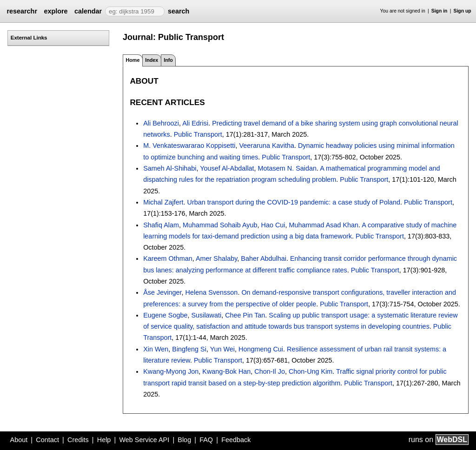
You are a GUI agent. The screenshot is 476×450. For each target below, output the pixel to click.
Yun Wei (222, 349)
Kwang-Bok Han (226, 371)
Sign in (440, 11)
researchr (22, 11)
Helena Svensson (212, 292)
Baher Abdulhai (264, 258)
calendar (88, 11)
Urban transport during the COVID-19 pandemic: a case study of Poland (294, 202)
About (19, 440)
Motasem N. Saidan (287, 168)
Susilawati (206, 315)
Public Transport (198, 134)
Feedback (236, 440)
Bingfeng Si (189, 349)
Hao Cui (273, 225)
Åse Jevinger (162, 292)
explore (56, 11)
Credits (78, 440)
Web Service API (144, 440)
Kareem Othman (168, 258)
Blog (184, 440)
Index (152, 60)
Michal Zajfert (163, 202)
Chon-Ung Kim (311, 371)
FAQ (206, 440)
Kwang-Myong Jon (171, 371)
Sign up (463, 11)
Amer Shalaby (216, 258)
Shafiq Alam (161, 225)
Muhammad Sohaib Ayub (220, 225)
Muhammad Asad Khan (324, 225)
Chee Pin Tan (245, 315)
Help (104, 440)
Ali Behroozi (161, 123)
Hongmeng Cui (261, 349)
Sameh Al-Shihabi (170, 168)
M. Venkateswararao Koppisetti (189, 146)
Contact (47, 440)
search (178, 11)
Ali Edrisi (195, 123)
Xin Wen (156, 349)
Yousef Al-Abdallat (227, 168)
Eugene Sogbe (165, 315)
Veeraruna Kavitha (267, 146)
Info (168, 60)
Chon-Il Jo (270, 371)
